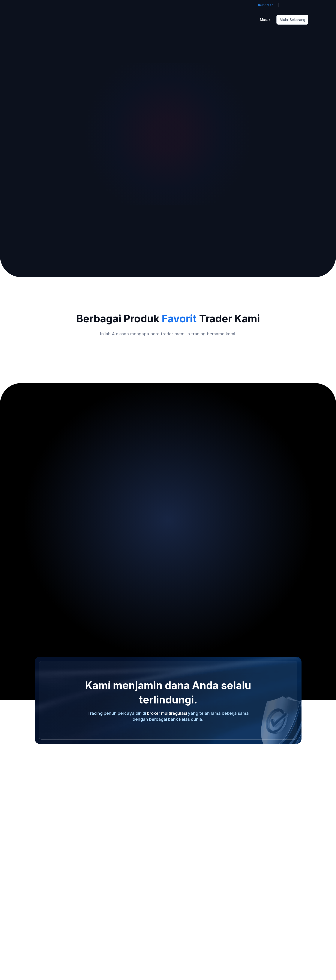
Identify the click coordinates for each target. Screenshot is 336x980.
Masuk (265, 20)
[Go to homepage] (34, 20)
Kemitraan (266, 5)
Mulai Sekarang (292, 20)
